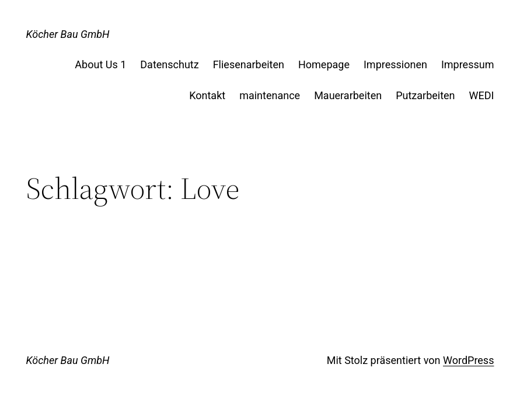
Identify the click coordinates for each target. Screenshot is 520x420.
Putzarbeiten (425, 95)
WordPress (468, 360)
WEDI (482, 95)
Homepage (324, 64)
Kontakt (207, 95)
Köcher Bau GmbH (68, 34)
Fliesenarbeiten (249, 64)
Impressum (468, 64)
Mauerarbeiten (348, 95)
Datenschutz (169, 64)
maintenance (270, 95)
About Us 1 (100, 64)
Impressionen (395, 64)
